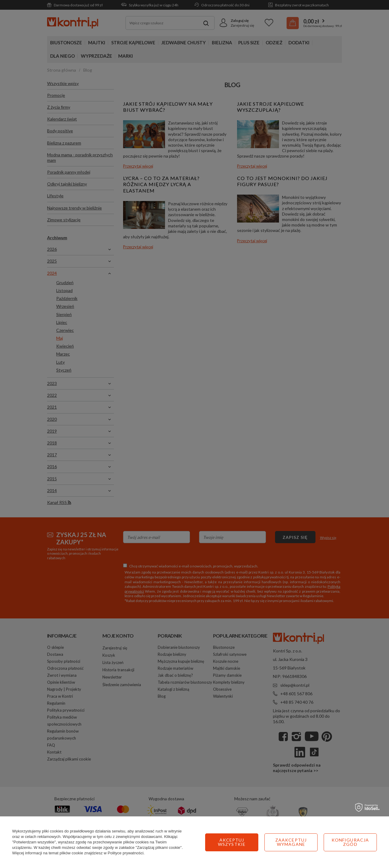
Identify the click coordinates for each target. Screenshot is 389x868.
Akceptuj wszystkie (350, 842)
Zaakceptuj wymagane (232, 842)
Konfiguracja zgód (291, 842)
